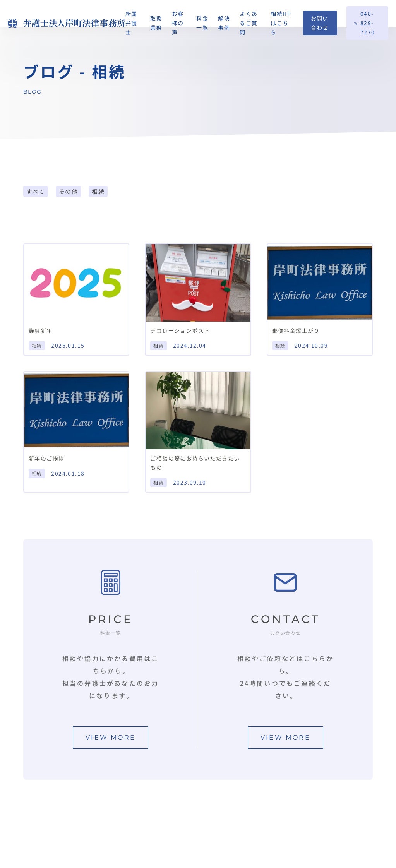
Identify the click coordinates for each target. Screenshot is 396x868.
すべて (36, 191)
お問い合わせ (320, 23)
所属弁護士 (131, 23)
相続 (98, 191)
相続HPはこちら (281, 23)
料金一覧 (202, 23)
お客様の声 (178, 23)
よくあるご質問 (249, 23)
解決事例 (224, 23)
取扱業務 (156, 23)
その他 (69, 191)
